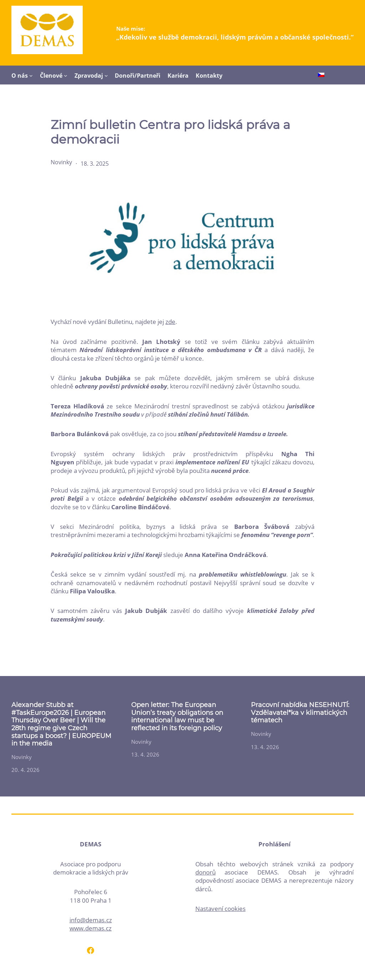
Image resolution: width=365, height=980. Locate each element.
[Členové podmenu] (66, 76)
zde (170, 322)
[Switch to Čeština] (321, 76)
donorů (205, 872)
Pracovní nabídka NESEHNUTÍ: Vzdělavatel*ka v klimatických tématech (300, 713)
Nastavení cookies (220, 909)
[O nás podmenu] (31, 76)
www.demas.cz (91, 928)
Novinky (61, 162)
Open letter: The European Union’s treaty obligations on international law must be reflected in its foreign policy (177, 717)
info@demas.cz (91, 920)
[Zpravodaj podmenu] (106, 76)
